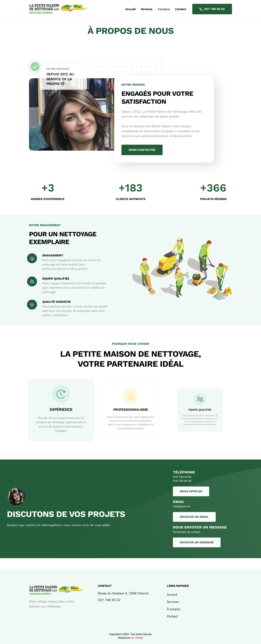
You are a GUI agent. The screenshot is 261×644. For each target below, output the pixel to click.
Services (147, 9)
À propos (164, 9)
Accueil (130, 9)
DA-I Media (137, 638)
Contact (181, 9)
